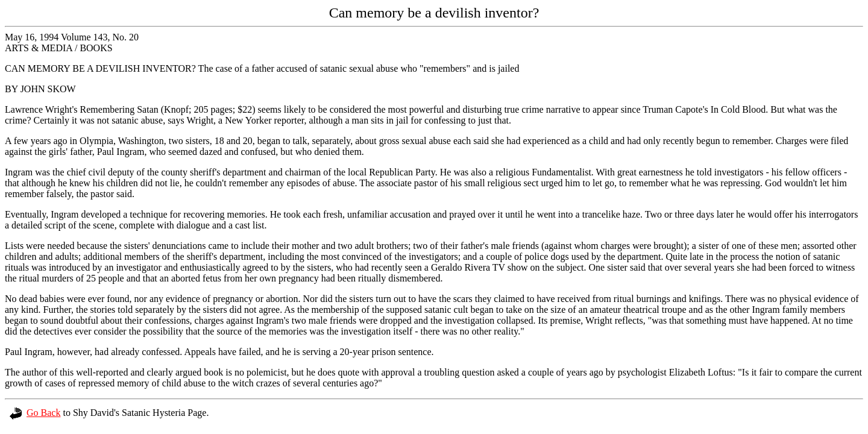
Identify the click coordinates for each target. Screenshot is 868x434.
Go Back (35, 413)
